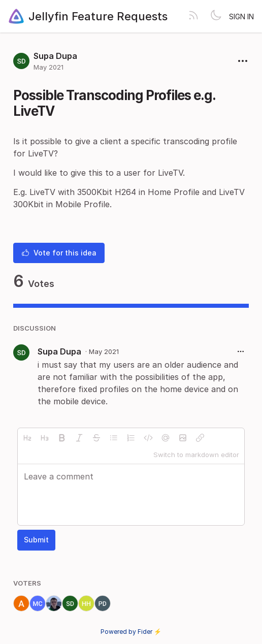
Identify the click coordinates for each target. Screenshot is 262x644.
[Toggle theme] (216, 16)
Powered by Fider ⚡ (131, 632)
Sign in (241, 17)
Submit (36, 540)
